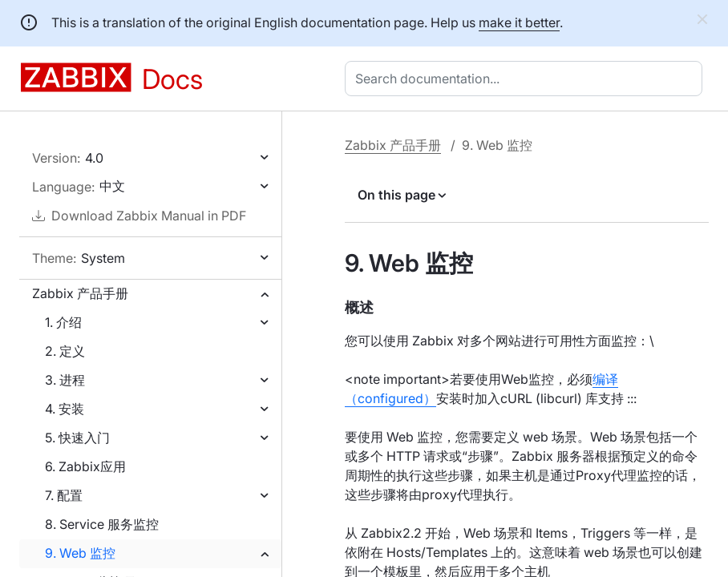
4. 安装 (65, 409)
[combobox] (527, 79)
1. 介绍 (63, 322)
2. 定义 (65, 351)
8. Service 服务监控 (102, 524)
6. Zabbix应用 (85, 466)
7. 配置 (64, 495)
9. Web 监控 (80, 553)
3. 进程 (65, 380)
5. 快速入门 (77, 438)
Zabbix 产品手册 (80, 293)
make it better (519, 22)
